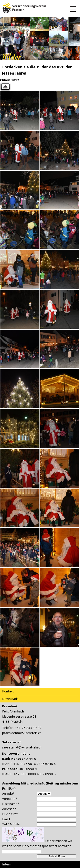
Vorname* (10, 799)
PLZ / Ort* (10, 814)
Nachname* (11, 804)
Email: (6, 819)
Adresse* (9, 809)
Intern (7, 864)
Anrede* (8, 793)
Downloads (10, 699)
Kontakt (8, 691)
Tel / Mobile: (11, 824)
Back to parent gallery (40, 87)
